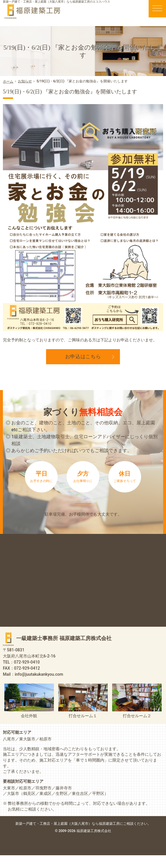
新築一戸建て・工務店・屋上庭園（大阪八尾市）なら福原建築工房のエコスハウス (56, 2)
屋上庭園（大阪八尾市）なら (102, 836)
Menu (157, 9)
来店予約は (83, 510)
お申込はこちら (83, 356)
